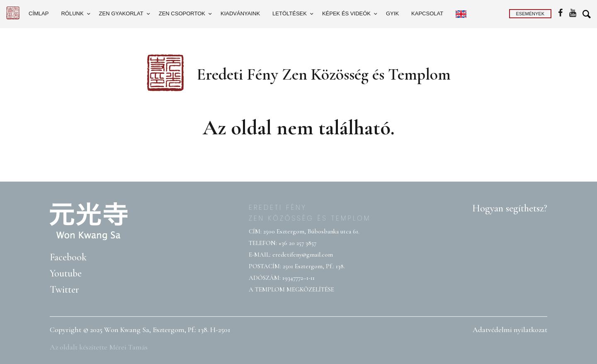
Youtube (66, 273)
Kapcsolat (427, 13)
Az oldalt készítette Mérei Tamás (99, 347)
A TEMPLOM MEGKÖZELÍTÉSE (291, 289)
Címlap (39, 13)
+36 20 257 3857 (297, 243)
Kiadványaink (240, 13)
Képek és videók (346, 13)
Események (530, 14)
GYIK (392, 13)
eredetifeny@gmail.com (303, 255)
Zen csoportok (182, 13)
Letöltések (290, 13)
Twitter (64, 290)
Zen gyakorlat (121, 13)
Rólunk (72, 13)
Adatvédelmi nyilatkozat (510, 330)
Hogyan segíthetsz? (510, 208)
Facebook (68, 257)
